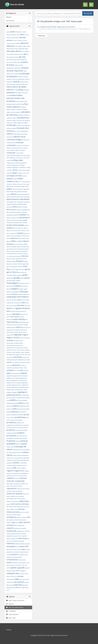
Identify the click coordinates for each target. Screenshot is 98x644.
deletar (8, 194)
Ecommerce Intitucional (13, 220)
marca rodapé (24, 325)
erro (14, 228)
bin (14, 90)
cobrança (11, 140)
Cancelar (9, 120)
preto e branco (11, 420)
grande (22, 278)
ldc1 (14, 309)
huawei (17, 286)
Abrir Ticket (11, 618)
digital (25, 204)
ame (23, 51)
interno (16, 300)
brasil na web (16, 104)
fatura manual (20, 251)
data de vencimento (18, 189)
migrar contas (13, 337)
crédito (20, 179)
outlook (10, 370)
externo (14, 238)
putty (23, 441)
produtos (11, 430)
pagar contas (23, 390)
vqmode (26, 582)
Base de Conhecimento (15, 607)
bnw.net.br (25, 93)
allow (27, 49)
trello (9, 562)
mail (26, 319)
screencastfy (10, 499)
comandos (11, 145)
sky (13, 522)
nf (19, 355)
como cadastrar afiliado (13, 150)
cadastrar (16, 107)
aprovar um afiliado (12, 62)
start (11, 525)
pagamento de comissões (20, 376)
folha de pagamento (23, 264)
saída (22, 496)
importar (9, 292)
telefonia (22, 544)
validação (11, 573)
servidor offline (17, 515)
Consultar (9, 170)
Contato (9, 630)
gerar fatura (12, 272)
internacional (10, 300)
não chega (15, 355)
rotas (19, 496)
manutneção (22, 322)
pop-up (23, 409)
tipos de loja (10, 550)
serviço (16, 509)
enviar (9, 225)
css (24, 184)
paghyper (14, 392)
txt (16, 565)
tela (17, 539)
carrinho (14, 120)
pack (9, 373)
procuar (15, 428)
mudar (14, 352)
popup (14, 412)
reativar (19, 453)
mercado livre (10, 332)
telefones (17, 544)
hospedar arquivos (24, 283)
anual (8, 54)
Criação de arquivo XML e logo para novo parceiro (64, 29)
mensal (22, 330)
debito (11, 192)
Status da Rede (12, 614)
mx (7, 355)
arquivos (17, 65)
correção (10, 176)
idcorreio (26, 286)
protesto (18, 441)
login (18, 314)
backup (16, 82)
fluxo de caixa (10, 264)
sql (25, 522)
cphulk (15, 179)
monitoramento (19, 343)
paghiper (9, 392)
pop (15, 409)
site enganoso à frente (13, 520)
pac (21, 370)
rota (16, 496)
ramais (8, 447)
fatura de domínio (11, 247)
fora (8, 267)
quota (24, 444)
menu (25, 330)
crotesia (19, 184)
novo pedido (22, 362)
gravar (14, 281)
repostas (19, 489)
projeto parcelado (12, 433)
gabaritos (19, 269)
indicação (24, 292)
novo (9, 362)
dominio (13, 210)
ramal (12, 447)
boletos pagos (20, 101)
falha (13, 241)
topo (23, 549)
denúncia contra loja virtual (19, 197)
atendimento (10, 68)
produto (26, 428)
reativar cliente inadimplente (21, 455)
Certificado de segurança (23, 125)
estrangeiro (18, 236)
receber (16, 463)
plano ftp (26, 403)
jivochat (21, 305)
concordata (26, 158)
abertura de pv (16, 35)
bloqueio (10, 92)
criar (16, 181)
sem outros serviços (20, 504)
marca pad (17, 325)
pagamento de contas (12, 378)
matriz (24, 327)
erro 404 (23, 228)
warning (11, 585)
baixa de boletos (11, 84)
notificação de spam (12, 360)
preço (27, 414)
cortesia (25, 176)
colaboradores (11, 143)
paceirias (26, 370)
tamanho (25, 536)
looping (21, 319)
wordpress (23, 588)
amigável (27, 51)
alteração (11, 51)
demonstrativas (21, 194)
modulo (10, 340)
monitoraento (10, 343)
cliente (9, 134)
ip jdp (8, 303)
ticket (22, 546)
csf (22, 184)
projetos (21, 433)
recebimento (23, 463)
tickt (26, 546)
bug (26, 104)
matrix (19, 327)
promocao (11, 436)
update (13, 568)
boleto (13, 95)
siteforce (9, 523)
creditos (10, 181)
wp (28, 588)
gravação (9, 281)
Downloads (11, 611)
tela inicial (14, 541)
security (19, 499)
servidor (22, 512)
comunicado (19, 158)
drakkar (23, 215)
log (14, 314)
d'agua (23, 186)
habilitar (18, 281)
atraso (13, 74)
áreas (19, 62)
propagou (16, 438)
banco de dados (20, 87)
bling (20, 90)
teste (17, 547)
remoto (17, 478)
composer (11, 153)
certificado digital (11, 128)
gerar (28, 269)
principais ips (19, 420)
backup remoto (24, 82)
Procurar (88, 13)
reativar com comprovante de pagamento (18, 458)
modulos (16, 341)
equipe (21, 225)
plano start (9, 406)
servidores (11, 517)
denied (27, 194)
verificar (9, 577)
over (15, 370)
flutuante (25, 261)
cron (20, 182)
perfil (18, 400)
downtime (16, 215)
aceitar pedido (15, 38)
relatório (10, 478)
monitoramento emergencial (14, 348)
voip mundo (26, 579)
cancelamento (23, 118)
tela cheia (23, 538)
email (25, 220)
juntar (26, 306)
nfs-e (23, 355)
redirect (19, 468)
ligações (19, 308)
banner (10, 90)
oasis (8, 365)
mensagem (16, 330)
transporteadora (17, 557)
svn (19, 536)
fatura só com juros (17, 254)
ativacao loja (12, 71)
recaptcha (9, 463)
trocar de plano (22, 563)
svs (21, 536)
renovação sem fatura (16, 486)
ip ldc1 (12, 303)
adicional (24, 43)
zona (8, 590)
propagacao (10, 438)
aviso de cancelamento (18, 79)
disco (15, 207)
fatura (21, 241)
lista (14, 311)
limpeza (26, 308)
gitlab (25, 275)
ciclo (16, 131)
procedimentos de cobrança (21, 425)
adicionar (11, 46)
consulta (28, 168)
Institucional (26, 294)
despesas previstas (12, 204)
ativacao (25, 68)
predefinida (20, 417)
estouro (12, 236)
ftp (8, 269)
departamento (13, 199)
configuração (17, 160)
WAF (8, 585)
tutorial (12, 565)
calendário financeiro (24, 115)
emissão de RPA (18, 223)
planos (16, 406)
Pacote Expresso (16, 373)
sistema (24, 517)
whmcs (18, 587)
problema (11, 422)
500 (16, 32)
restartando (19, 491)
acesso (10, 40)
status (16, 525)
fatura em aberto (11, 251)
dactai (27, 186)
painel (9, 395)
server (28, 507)
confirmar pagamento (21, 163)
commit (25, 148)
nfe (21, 355)
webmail (18, 585)
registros (27, 471)
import (25, 289)
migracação (10, 335)
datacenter (27, 189)
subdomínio (21, 525)
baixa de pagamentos (22, 84)
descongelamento (11, 202)
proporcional (23, 438)
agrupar (21, 46)
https (12, 286)
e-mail (17, 218)
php (13, 403)
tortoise (28, 550)
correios (18, 176)
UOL (23, 565)
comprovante (20, 153)
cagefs (8, 112)
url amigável (22, 571)
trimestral (14, 563)
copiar (14, 173)
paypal (28, 398)
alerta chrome (14, 49)
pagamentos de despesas (18, 387)
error (8, 233)
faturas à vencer (11, 259)
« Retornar (41, 36)
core (24, 173)
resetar (27, 489)
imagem (14, 289)
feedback (9, 261)
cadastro (13, 110)
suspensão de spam (12, 536)
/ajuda (8, 32)
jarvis (11, 306)
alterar (18, 51)
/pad (12, 32)
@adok (19, 32)
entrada (25, 223)
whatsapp (9, 588)
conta (15, 170)
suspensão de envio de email (18, 534)
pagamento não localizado (14, 383)
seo (24, 507)
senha (21, 507)
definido (25, 192)
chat (27, 128)
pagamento (10, 376)
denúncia (9, 197)
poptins (9, 412)
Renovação (10, 484)
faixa (27, 238)
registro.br (19, 471)
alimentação (21, 49)
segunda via (16, 501)
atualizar (20, 77)
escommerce (13, 233)
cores (27, 173)
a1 (22, 32)
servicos (16, 512)
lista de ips (18, 311)
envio (15, 225)
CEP (11, 123)
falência (9, 241)
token (19, 550)
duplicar (9, 218)
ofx (11, 365)
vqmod (21, 582)
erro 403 (18, 228)
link (8, 311)
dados (9, 189)
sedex (23, 499)
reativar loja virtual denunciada (15, 460)
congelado (22, 168)
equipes (27, 225)
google (17, 278)
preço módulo (10, 418)
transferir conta (23, 555)
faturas (25, 256)
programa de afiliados (22, 430)
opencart (16, 365)
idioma (8, 289)
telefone (10, 544)
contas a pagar (26, 170)
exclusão (24, 236)
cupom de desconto (15, 186)
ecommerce (24, 218)
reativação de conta (18, 450)
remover (23, 478)
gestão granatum (17, 275)
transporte (9, 557)
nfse (26, 355)
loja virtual (14, 317)
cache (9, 107)
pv (27, 441)
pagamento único (16, 385)
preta (27, 418)
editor (21, 220)
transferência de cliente (13, 552)
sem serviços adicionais (13, 507)
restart (14, 491)
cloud (23, 137)
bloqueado (26, 90)
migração (18, 335)
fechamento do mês (21, 259)
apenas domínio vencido (17, 54)
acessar (23, 37)
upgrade (21, 568)
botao (26, 101)
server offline (10, 509)
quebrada (18, 444)
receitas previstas (11, 465)
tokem (15, 550)
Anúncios (10, 604)
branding (9, 104)
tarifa (8, 539)
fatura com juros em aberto (20, 244)
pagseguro (22, 392)
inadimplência (16, 292)
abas (24, 32)
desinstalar (27, 202)
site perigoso (23, 520)
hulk (22, 286)
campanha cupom (11, 118)
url (17, 570)
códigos (19, 140)
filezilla (14, 261)
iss (20, 303)
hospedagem (12, 283)
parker (24, 398)
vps (15, 582)
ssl (8, 525)
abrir (22, 34)
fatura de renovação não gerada (20, 249)
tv (15, 565)
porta (19, 412)
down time (24, 212)
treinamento (12, 560)
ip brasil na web (25, 300)
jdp (14, 306)
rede (14, 468)
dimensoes (10, 207)
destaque (20, 204)
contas (20, 170)
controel (9, 173)
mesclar (21, 332)
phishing (9, 403)
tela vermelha (20, 541)
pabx (18, 370)
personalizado (23, 400)
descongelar (20, 202)
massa (13, 327)
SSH (28, 522)
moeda (21, 341)
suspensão (11, 531)
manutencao (12, 322)
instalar (20, 294)
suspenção (17, 528)
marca (12, 325)
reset (24, 489)
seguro (8, 504)
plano (21, 403)
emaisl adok (10, 223)
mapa (27, 322)
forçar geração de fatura (16, 267)
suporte (10, 528)
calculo (12, 112)
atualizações (12, 76)
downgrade (10, 215)
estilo (8, 236)
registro (10, 471)
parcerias (9, 398)
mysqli (10, 355)
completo (23, 150)
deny (28, 197)
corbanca (20, 173)
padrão (24, 373)
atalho (21, 65)
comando (19, 142)
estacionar (27, 233)
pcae (8, 400)
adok (17, 46)
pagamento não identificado (19, 380)
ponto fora (9, 409)
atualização (25, 74)
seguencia (9, 501)
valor (17, 573)
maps (8, 325)
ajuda (25, 46)
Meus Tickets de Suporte (15, 600)
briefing (22, 104)
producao (20, 428)
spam (17, 523)
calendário (18, 112)
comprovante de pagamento (14, 155)
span (21, 522)
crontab (14, 184)
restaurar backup (14, 494)
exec (28, 236)
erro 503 (16, 231)
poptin (28, 409)
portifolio (24, 412)
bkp (17, 90)
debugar (20, 192)
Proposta (11, 441)
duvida (13, 218)
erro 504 (21, 231)
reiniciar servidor (22, 476)
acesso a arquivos (18, 41)
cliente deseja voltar (18, 134)
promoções (19, 436)
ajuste (28, 46)
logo (21, 314)
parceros (15, 398)
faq (17, 241)
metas (25, 332)
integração (11, 297)
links (11, 311)
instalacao (14, 294)
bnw (16, 93)
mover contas (20, 350)
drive (28, 215)
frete (25, 266)
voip (21, 579)
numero (28, 362)
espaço (20, 233)
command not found (17, 148)
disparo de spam (23, 207)
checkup (10, 131)
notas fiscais (25, 357)
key (29, 306)
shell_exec (19, 517)
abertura (9, 35)
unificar (19, 565)
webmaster (25, 585)
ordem (25, 368)
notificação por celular (24, 360)
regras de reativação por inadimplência (17, 473)
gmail (12, 278)
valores (22, 574)
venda (26, 574)
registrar (23, 468)
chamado (21, 128)
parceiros (17, 395)
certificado (11, 125)
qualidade (11, 444)
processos (9, 428)
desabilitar (25, 199)
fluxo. (16, 264)
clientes (17, 137)
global (8, 278)
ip (19, 300)
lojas (15, 319)
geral (23, 269)
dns (8, 210)
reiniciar (15, 476)
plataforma (22, 406)
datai (8, 192)
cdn (23, 120)
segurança (24, 501)
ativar (20, 71)
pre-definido (20, 415)
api (25, 54)
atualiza (17, 74)
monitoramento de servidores (15, 345)
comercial (19, 146)
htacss (8, 286)
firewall (19, 261)
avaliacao (9, 79)
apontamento (10, 60)
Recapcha (26, 460)
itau (23, 302)
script (15, 499)
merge (16, 332)
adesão (18, 43)
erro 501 (11, 231)
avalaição (26, 77)
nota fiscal (17, 357)
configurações (10, 163)
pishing (16, 403)
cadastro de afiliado (22, 110)
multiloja (27, 352)
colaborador (26, 140)
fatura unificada (17, 256)
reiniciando (10, 476)
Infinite (8, 294)
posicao (9, 415)
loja (24, 314)
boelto (8, 96)
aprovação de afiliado (20, 60)
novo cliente (15, 362)
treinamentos (22, 560)
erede (9, 228)
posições (14, 415)
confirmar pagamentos (13, 168)
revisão (12, 496)
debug (15, 192)
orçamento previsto (17, 368)
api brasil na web (14, 57)
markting (9, 327)
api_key (22, 57)
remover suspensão (16, 481)
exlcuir (8, 238)
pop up (19, 409)
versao (20, 576)
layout (9, 308)
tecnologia (13, 539)
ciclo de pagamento (23, 131)
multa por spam (20, 352)
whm (14, 588)
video (17, 579)
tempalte (28, 544)
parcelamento (25, 395)
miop (21, 338)
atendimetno (17, 68)
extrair (20, 238)
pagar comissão (15, 390)
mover (14, 350)
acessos (13, 43)
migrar (25, 335)
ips (15, 303)
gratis (27, 278)
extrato (24, 238)
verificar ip (14, 577)
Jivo (16, 306)
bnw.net (20, 93)
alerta (8, 49)
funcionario (13, 269)
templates (11, 546)
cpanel (9, 179)
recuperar (19, 465)
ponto (28, 406)
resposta (9, 491)
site (28, 517)
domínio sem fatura (16, 212)
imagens (21, 289)
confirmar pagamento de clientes (16, 165)
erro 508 (26, 231)
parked (19, 398)
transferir (14, 554)
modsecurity (26, 338)
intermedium (23, 297)
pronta (25, 436)
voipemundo (10, 582)
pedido (13, 400)
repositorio (12, 488)
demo (13, 194)
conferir (9, 160)
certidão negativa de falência (20, 123)
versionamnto (10, 579)
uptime (14, 571)
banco (9, 87)
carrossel (19, 120)
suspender (23, 528)
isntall (18, 303)
